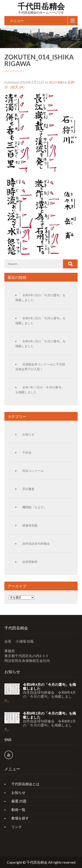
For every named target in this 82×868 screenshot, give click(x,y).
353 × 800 (56, 82)
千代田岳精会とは (25, 784)
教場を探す (20, 818)
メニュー (17, 21)
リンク (17, 827)
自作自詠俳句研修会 (36, 544)
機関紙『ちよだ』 (35, 507)
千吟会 (27, 452)
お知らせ (28, 434)
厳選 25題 (19, 801)
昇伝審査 (28, 489)
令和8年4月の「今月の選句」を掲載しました (49, 686)
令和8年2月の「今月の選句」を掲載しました (49, 715)
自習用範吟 (30, 562)
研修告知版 (30, 525)
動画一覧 (18, 810)
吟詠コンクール (33, 471)
